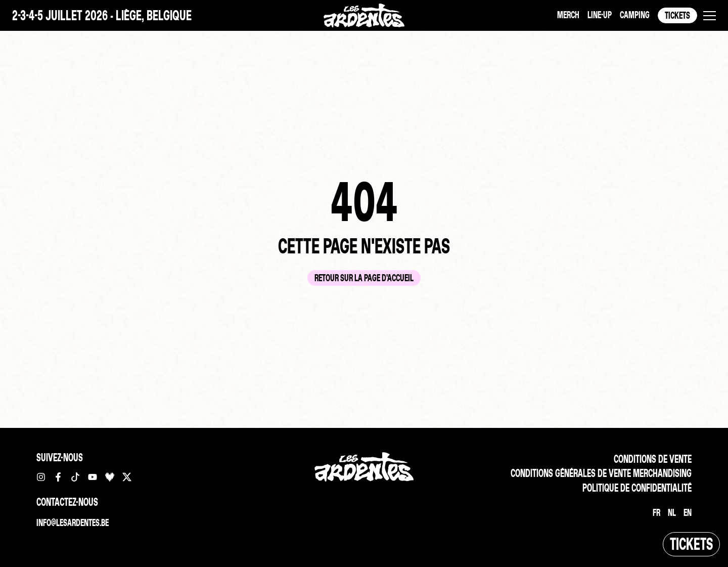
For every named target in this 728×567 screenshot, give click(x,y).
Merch (568, 15)
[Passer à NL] (672, 513)
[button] (710, 16)
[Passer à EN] (688, 513)
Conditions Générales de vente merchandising (601, 473)
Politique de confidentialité (637, 488)
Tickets (677, 15)
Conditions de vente (653, 459)
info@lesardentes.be (73, 523)
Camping (635, 15)
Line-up (600, 15)
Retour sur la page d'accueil (364, 278)
